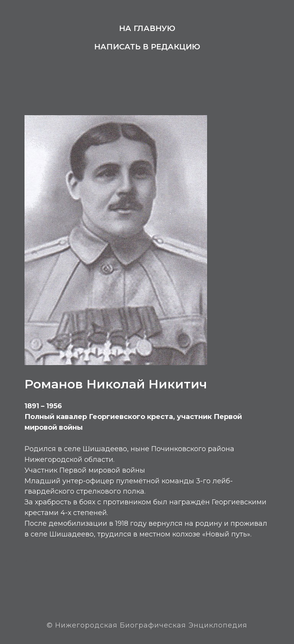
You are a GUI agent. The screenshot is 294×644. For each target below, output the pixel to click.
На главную (147, 28)
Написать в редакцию (147, 47)
